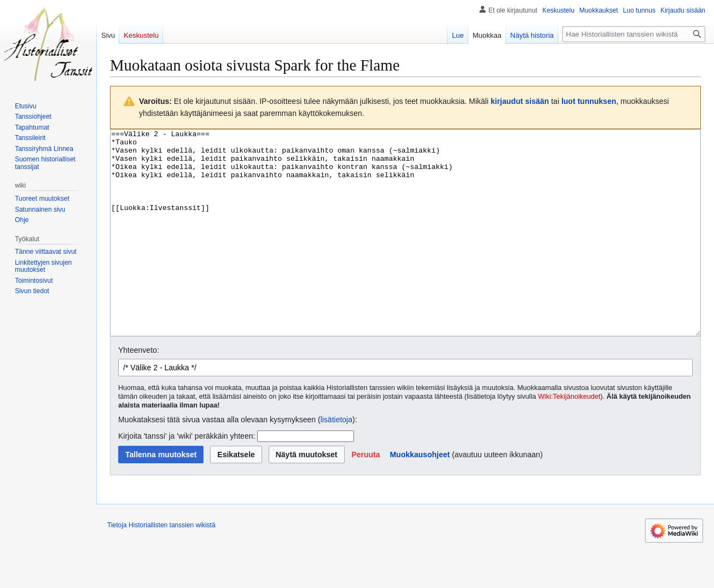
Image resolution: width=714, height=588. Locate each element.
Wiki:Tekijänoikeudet (569, 438)
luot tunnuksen (589, 101)
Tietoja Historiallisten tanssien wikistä (161, 566)
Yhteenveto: (139, 391)
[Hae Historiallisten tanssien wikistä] (634, 34)
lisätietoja (336, 461)
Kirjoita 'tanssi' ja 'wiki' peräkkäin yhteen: (187, 477)
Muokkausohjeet (420, 496)
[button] (365, 496)
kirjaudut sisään (520, 101)
